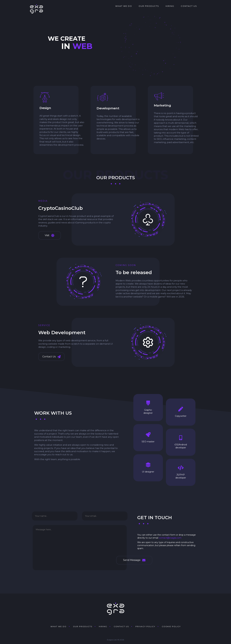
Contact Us (51, 357)
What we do (124, 6)
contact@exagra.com (170, 538)
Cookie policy (171, 626)
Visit (49, 235)
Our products (149, 6)
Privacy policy (145, 626)
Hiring (170, 6)
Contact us (189, 6)
